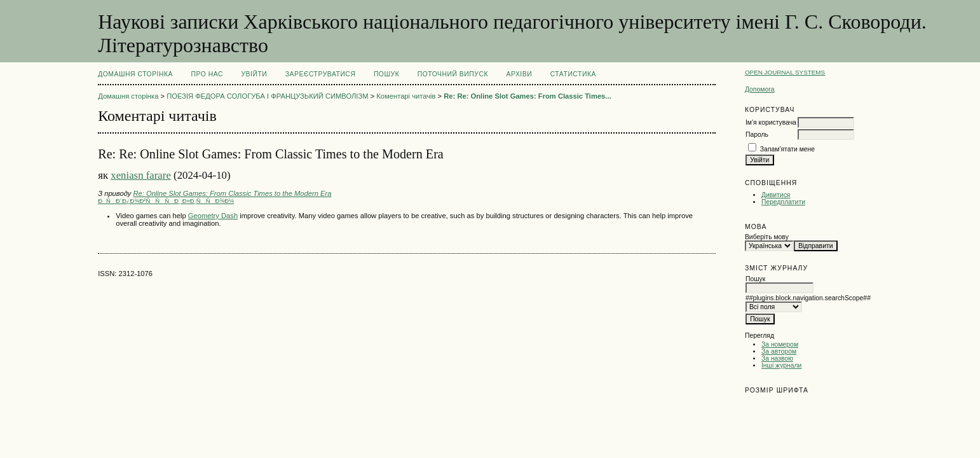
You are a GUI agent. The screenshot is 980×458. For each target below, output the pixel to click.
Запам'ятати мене (787, 149)
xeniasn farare (141, 175)
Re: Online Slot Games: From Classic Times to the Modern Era (232, 193)
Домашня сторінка (135, 74)
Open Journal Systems (785, 72)
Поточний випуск (453, 74)
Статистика (573, 74)
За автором (779, 351)
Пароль (757, 135)
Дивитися (776, 195)
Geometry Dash (213, 216)
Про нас (208, 74)
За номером (780, 344)
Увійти (254, 74)
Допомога (760, 89)
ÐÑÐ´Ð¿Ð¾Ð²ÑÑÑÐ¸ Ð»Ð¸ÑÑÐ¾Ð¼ (166, 201)
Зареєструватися (321, 74)
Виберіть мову (767, 237)
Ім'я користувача (771, 122)
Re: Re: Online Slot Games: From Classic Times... (527, 96)
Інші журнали (781, 365)
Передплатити (783, 202)
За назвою (777, 358)
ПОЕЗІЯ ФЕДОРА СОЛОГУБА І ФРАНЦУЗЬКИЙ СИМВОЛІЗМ (267, 96)
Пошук (386, 74)
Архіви (519, 74)
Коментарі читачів (406, 96)
